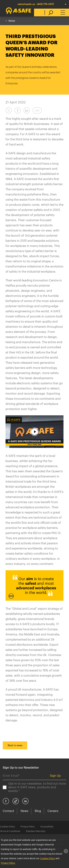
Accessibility (47, 827)
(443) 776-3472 (45, 4)
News (12, 21)
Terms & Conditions (10, 831)
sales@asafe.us (26, 4)
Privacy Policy (28, 827)
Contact (8, 811)
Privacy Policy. (8, 863)
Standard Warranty (36, 831)
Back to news (15, 745)
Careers (53, 811)
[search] (49, 12)
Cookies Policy (7, 827)
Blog (38, 811)
